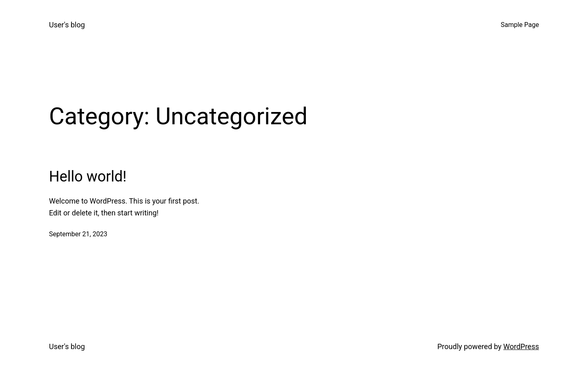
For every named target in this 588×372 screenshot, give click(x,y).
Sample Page (520, 25)
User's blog (67, 25)
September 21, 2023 (78, 234)
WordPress (521, 346)
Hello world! (88, 177)
